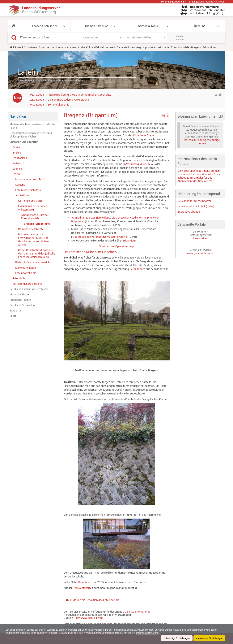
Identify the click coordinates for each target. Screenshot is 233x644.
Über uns (200, 26)
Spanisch (18, 169)
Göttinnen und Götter (31, 201)
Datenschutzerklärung (148, 633)
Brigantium (129, 241)
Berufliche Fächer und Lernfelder (29, 289)
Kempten (84, 582)
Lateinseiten (200, 238)
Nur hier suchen (180, 38)
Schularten (16, 311)
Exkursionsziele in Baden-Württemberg (118, 47)
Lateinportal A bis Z (27, 273)
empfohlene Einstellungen (209, 638)
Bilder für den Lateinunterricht (33, 262)
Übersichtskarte (82, 588)
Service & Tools (148, 26)
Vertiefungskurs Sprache (27, 284)
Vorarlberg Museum (138, 164)
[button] (13, 26)
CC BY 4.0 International (137, 612)
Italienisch (18, 163)
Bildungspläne (196, 2)
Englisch (17, 153)
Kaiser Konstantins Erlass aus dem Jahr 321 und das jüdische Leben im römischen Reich (37, 254)
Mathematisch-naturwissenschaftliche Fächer (32, 126)
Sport (13, 316)
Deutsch (17, 147)
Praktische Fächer (20, 300)
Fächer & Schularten (45, 26)
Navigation (18, 116)
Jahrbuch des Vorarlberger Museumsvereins (101, 237)
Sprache (20, 185)
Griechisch (19, 278)
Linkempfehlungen (26, 268)
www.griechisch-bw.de (200, 253)
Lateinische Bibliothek (28, 190)
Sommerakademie (58, 105)
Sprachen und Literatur (53, 47)
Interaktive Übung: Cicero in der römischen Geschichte (79, 95)
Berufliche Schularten (22, 305)
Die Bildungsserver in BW (174, 2)
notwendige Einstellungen (176, 638)
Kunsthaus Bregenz (145, 135)
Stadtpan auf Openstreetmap (117, 246)
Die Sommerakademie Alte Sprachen (69, 100)
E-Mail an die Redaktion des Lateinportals (95, 600)
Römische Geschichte (31, 229)
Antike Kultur (86, 47)
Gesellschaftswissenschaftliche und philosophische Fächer (31, 135)
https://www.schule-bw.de (88, 618)
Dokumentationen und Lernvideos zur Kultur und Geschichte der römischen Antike (33, 240)
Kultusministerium (216, 2)
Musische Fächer (20, 294)
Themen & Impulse (96, 26)
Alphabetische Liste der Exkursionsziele (166, 47)
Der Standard (137, 269)
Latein (72, 47)
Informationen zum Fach (30, 179)
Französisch (20, 158)
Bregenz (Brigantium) (37, 224)
